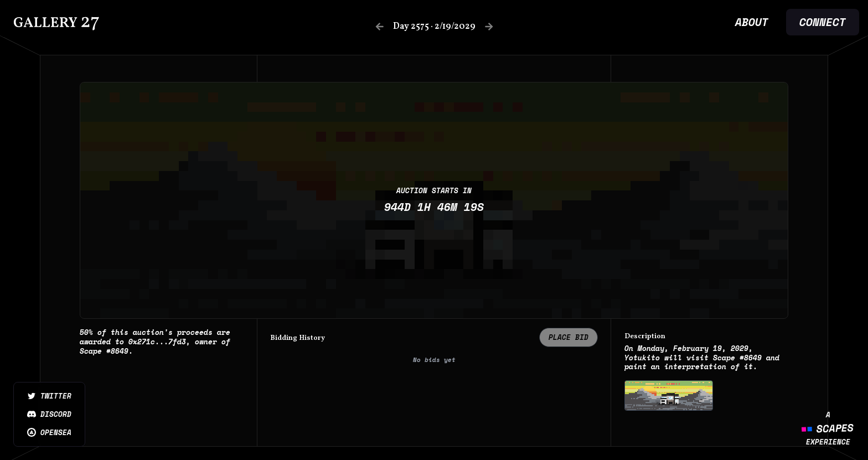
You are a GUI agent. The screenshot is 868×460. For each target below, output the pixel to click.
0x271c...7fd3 (157, 342)
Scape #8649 (104, 351)
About (752, 22)
